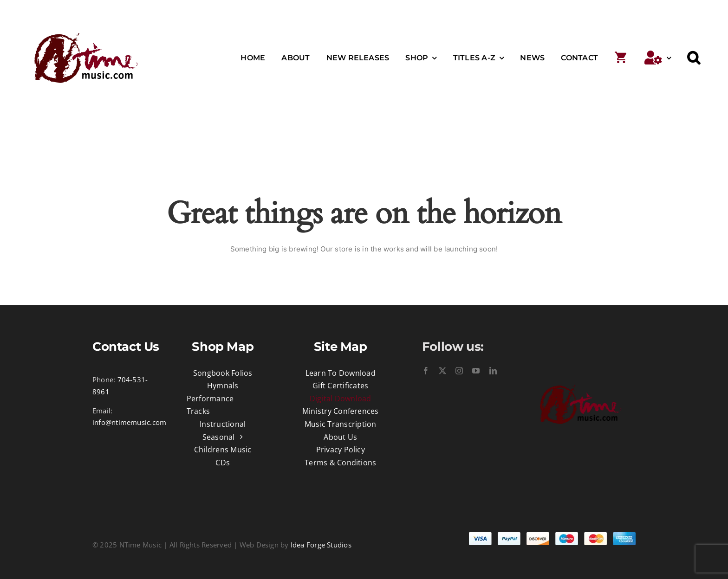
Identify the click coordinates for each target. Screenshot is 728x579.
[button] (694, 58)
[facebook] (426, 371)
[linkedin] (493, 371)
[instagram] (459, 371)
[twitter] (442, 371)
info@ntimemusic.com (129, 422)
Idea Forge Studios (321, 545)
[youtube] (476, 371)
